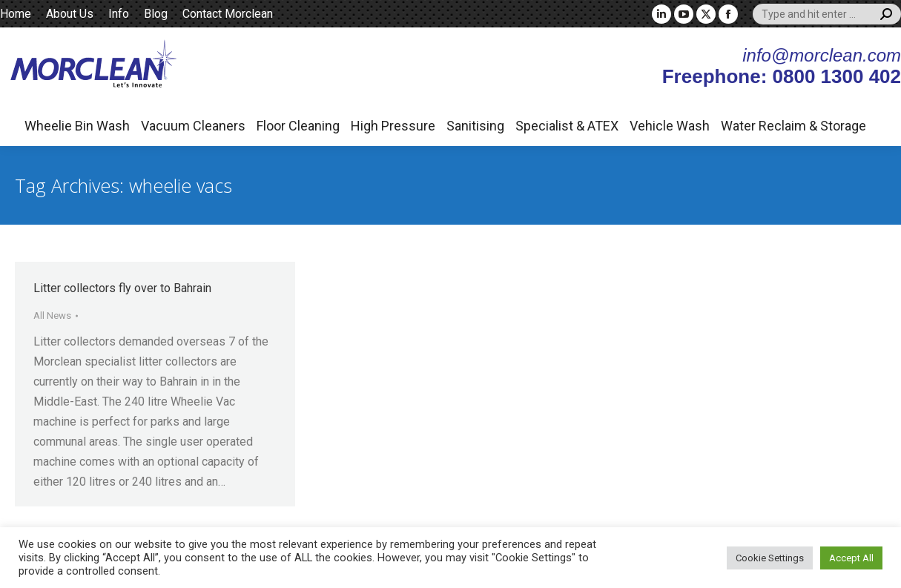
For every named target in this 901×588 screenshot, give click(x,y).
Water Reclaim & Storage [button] (793, 126)
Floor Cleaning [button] (298, 126)
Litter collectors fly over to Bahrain (122, 288)
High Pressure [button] (393, 126)
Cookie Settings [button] (770, 558)
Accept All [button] (851, 558)
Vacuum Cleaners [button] (193, 126)
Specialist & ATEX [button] (567, 126)
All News (52, 316)
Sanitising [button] (475, 126)
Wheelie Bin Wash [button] (77, 126)
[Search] (827, 14)
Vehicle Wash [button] (670, 126)
